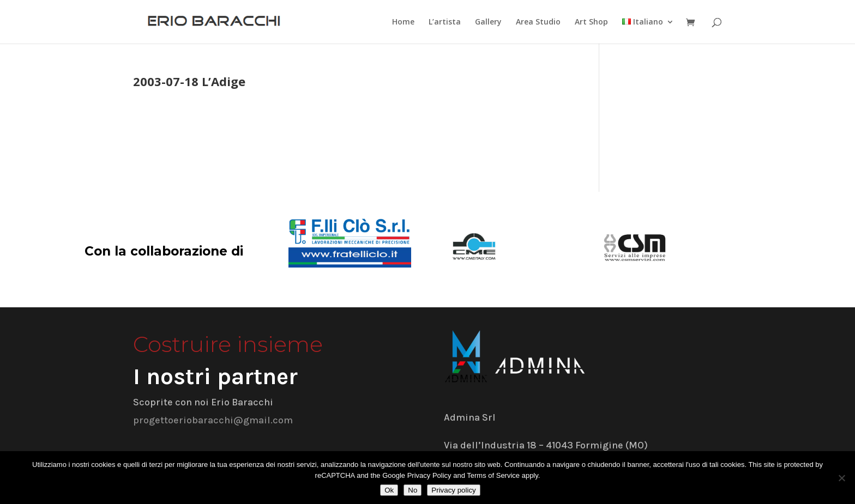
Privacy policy (453, 490)
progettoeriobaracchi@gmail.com (213, 420)
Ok (389, 490)
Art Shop (591, 22)
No (413, 490)
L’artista (445, 22)
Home (403, 22)
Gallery (488, 22)
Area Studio (538, 22)
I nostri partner (215, 377)
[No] (841, 478)
